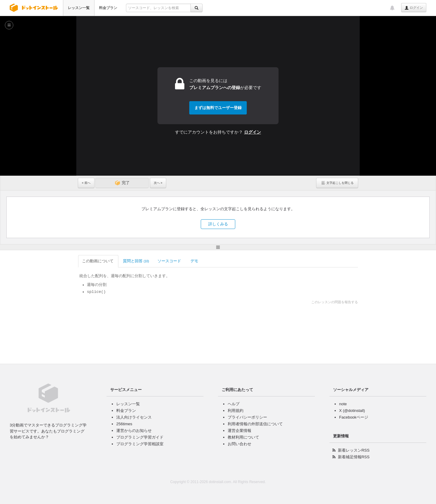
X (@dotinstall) (352, 411)
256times (124, 424)
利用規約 (236, 411)
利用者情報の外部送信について (255, 424)
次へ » (158, 183)
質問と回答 (136, 261)
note (343, 404)
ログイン (414, 8)
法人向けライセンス (134, 417)
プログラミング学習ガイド (140, 437)
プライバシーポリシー (247, 417)
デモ (195, 261)
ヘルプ (234, 404)
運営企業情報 (239, 431)
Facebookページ (354, 417)
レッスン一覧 (79, 8)
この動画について (98, 261)
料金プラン (108, 8)
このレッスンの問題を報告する (335, 302)
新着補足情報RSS (354, 457)
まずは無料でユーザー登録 (218, 108)
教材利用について (243, 437)
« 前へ (86, 183)
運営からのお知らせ (134, 431)
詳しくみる (218, 224)
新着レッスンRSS (354, 450)
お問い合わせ (239, 444)
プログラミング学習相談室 (140, 444)
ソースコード (170, 261)
